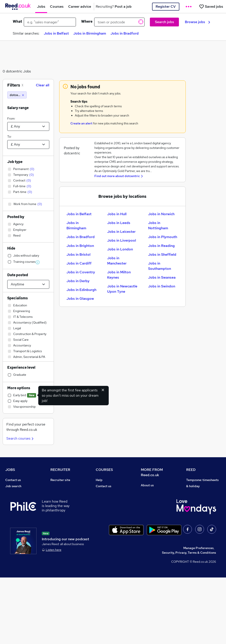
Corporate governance (157, 504)
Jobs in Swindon (162, 286)
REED (191, 470)
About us (147, 485)
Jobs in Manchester (117, 261)
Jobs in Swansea (162, 277)
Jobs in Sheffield (162, 254)
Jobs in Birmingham (90, 33)
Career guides (106, 529)
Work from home (17, 498)
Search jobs (164, 22)
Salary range (18, 108)
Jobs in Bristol (78, 254)
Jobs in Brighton (80, 246)
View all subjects (108, 498)
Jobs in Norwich (161, 214)
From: (11, 118)
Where (87, 21)
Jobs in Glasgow (80, 299)
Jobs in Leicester (121, 232)
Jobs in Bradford (125, 33)
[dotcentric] (17, 95)
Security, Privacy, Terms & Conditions (189, 619)
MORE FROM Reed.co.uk (152, 472)
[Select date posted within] (28, 284)
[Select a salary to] (28, 144)
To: (9, 137)
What (17, 21)
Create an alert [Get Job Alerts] (81, 123)
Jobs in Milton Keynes (119, 275)
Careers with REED (200, 523)
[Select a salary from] (28, 126)
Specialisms (17, 298)
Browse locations (18, 511)
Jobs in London (120, 249)
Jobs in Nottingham (158, 225)
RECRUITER (60, 470)
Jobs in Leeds (119, 223)
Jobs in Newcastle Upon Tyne (122, 289)
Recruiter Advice (63, 505)
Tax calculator (15, 529)
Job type (15, 162)
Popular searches (18, 517)
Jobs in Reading (161, 246)
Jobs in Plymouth (163, 237)
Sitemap (11, 554)
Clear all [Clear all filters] (43, 85)
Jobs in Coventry (81, 272)
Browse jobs (198, 22)
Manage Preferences (198, 614)
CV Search (58, 492)
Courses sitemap (108, 542)
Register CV (166, 6)
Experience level (21, 367)
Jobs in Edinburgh (81, 290)
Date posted (18, 275)
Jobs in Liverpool (122, 240)
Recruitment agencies (66, 498)
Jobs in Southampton (160, 266)
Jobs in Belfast (56, 33)
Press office (150, 498)
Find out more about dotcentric (117, 176)
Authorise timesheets (202, 492)
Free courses (105, 511)
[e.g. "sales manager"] (50, 22)
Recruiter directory (19, 492)
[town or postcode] (119, 22)
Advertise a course (109, 535)
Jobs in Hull (117, 214)
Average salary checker (22, 535)
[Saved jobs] (211, 6)
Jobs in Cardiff (79, 263)
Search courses (21, 438)
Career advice (16, 523)
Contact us (13, 480)
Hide (11, 248)
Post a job (58, 486)
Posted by (16, 217)
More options (19, 388)
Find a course (105, 492)
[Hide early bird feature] (103, 390)
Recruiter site (60, 480)
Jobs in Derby (78, 281)
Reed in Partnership (201, 517)
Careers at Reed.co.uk (157, 491)
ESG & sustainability (201, 554)
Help (9, 542)
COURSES (104, 470)
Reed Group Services (201, 498)
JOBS (10, 470)
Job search (13, 486)
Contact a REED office (21, 548)
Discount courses (108, 505)
